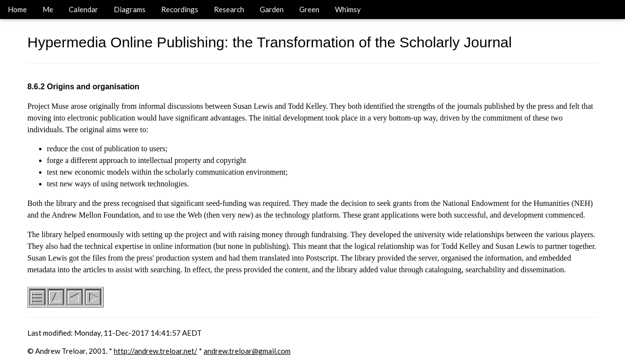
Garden (272, 9)
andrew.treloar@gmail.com (247, 351)
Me (48, 9)
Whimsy (348, 9)
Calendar (83, 9)
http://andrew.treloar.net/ (156, 351)
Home (17, 9)
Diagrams (130, 9)
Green (309, 9)
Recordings (180, 9)
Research (229, 9)
